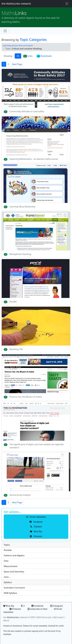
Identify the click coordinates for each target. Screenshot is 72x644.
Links (14, 13)
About (6, 620)
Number (8, 550)
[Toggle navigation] (67, 4)
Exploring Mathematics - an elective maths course (34, 159)
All (18, 56)
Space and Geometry (14, 572)
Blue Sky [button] (36, 531)
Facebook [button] (36, 522)
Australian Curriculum (14, 588)
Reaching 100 (16, 349)
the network (15, 617)
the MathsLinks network (16, 4)
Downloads (44, 56)
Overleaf (52, 626)
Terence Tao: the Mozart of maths (26, 397)
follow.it (26, 626)
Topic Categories (33, 40)
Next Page (17, 64)
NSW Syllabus (10, 593)
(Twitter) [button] (36, 527)
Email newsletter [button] (36, 517)
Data (6, 561)
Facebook (37, 606)
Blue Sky (9, 606)
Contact (60, 617)
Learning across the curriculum (18, 45)
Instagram (57, 606)
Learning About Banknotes (22, 207)
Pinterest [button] (36, 536)
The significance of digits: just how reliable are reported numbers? (37, 446)
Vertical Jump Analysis (20, 495)
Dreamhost (17, 626)
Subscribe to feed (37, 609)
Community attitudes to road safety (27, 111)
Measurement (11, 566)
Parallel (13, 302)
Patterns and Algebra (14, 555)
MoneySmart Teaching (20, 254)
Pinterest (15, 609)
